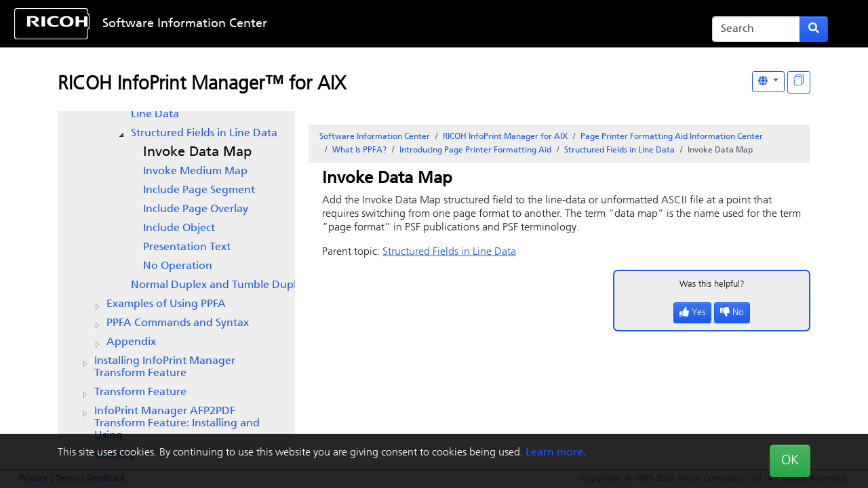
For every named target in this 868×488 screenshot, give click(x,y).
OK (790, 461)
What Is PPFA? (359, 150)
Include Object (179, 228)
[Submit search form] (814, 29)
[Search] (756, 29)
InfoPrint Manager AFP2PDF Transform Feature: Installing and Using (177, 424)
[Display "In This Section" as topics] (799, 82)
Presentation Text (187, 247)
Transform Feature (140, 392)
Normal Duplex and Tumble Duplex (219, 285)
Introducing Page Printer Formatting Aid (475, 150)
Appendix (131, 342)
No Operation (178, 266)
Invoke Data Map (197, 152)
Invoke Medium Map (195, 171)
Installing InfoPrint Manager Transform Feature (165, 367)
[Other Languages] (768, 82)
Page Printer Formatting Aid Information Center (672, 137)
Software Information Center (185, 24)
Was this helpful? (712, 284)
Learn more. (556, 453)
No (732, 313)
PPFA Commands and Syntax (178, 323)
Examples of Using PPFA (166, 304)
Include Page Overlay (196, 209)
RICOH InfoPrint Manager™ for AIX (202, 85)
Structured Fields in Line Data (204, 134)
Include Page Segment (199, 190)
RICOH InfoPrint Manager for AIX (505, 137)
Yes (692, 313)
